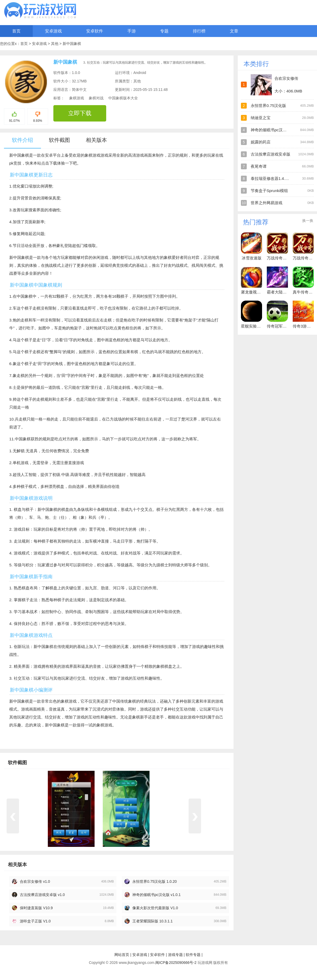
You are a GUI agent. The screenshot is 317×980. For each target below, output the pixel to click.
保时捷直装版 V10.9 (36, 908)
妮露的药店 (261, 142)
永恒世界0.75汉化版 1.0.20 (155, 881)
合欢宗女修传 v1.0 (35, 881)
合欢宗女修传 (286, 78)
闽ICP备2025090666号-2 (176, 963)
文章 (234, 31)
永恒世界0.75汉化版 (268, 106)
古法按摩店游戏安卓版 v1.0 (42, 895)
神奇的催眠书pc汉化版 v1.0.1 (157, 895)
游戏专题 (175, 955)
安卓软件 (95, 31)
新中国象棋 (72, 44)
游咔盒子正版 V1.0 (35, 921)
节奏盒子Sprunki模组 (269, 191)
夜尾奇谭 (259, 166)
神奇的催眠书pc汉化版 (271, 130)
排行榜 (199, 31)
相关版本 (96, 140)
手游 (132, 31)
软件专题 (193, 955)
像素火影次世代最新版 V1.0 (155, 908)
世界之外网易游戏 (267, 203)
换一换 (308, 221)
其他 (55, 44)
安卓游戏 (53, 31)
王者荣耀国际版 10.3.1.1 (153, 921)
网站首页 (122, 955)
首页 (16, 31)
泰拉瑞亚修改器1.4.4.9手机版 (277, 178)
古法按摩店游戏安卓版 (271, 154)
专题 (164, 31)
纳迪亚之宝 (261, 118)
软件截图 (59, 140)
